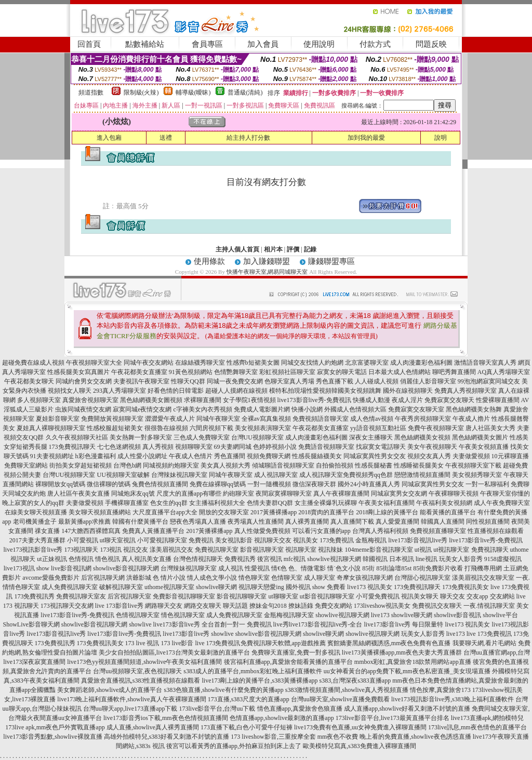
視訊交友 (136, 550)
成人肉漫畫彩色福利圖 (421, 363)
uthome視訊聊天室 (169, 587)
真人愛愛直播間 (397, 522)
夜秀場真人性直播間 (256, 522)
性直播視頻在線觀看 (496, 531)
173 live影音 (177, 643)
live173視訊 (19, 568)
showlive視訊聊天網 (334, 559)
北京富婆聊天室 (367, 363)
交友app (477, 596)
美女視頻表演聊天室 (263, 428)
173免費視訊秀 (34, 596)
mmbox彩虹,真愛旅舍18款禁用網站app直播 (413, 662)
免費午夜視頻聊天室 (436, 428)
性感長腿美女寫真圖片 (78, 372)
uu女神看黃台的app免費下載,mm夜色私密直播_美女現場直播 (407, 671)
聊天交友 (453, 596)
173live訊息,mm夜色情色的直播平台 (477, 727)
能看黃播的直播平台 (448, 512)
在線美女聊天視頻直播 (36, 512)
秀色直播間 (230, 456)
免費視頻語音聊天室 (321, 419)
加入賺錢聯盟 (267, 261)
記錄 (310, 249)
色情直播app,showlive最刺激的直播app (282, 718)
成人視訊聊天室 (276, 475)
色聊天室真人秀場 (289, 381)
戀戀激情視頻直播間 (422, 475)
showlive (140, 624)
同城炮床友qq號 (133, 494)
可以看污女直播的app (321, 531)
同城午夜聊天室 (218, 419)
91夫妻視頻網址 (52, 456)
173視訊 (111, 550)
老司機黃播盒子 (35, 522)
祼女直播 (47, 531)
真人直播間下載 (352, 522)
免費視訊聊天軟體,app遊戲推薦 (283, 643)
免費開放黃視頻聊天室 (112, 419)
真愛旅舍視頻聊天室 (90, 400)
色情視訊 (81, 559)
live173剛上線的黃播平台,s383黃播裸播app (260, 681)
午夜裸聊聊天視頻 (454, 494)
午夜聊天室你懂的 (505, 494)
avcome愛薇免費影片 (51, 578)
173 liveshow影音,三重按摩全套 (273, 737)
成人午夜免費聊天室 (502, 503)
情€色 (279, 568)
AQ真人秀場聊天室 (504, 372)
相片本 (273, 249)
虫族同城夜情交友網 (83, 409)
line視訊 (427, 559)
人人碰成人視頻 (377, 381)
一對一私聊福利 (487, 484)
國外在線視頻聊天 (408, 391)
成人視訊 (231, 568)
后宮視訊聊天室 (129, 596)
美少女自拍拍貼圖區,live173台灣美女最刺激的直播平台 (174, 652)
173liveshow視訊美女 (382, 606)
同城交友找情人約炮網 (312, 363)
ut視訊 (423, 550)
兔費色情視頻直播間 (160, 484)
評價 (293, 249)
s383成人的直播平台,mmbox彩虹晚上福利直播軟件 (252, 671)
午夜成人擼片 (471, 419)
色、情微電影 (307, 568)
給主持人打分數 (248, 138)
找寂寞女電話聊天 (381, 447)
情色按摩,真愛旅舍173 (440, 690)
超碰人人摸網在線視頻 (236, 391)
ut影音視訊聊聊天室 (327, 596)
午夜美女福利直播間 (387, 503)
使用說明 (319, 44)
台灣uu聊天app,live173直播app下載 (130, 709)
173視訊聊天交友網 (67, 606)
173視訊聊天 (81, 550)
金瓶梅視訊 (371, 540)
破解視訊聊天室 (121, 587)
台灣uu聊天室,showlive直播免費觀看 (340, 699)
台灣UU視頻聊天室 (257, 437)
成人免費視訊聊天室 (70, 587)
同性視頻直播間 (488, 522)
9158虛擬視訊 (503, 559)
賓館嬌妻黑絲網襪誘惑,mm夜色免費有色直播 (389, 643)
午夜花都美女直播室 (139, 372)
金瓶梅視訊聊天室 (289, 615)
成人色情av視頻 (372, 419)
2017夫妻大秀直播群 (37, 540)
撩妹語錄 (301, 606)
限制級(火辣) (141, 92)
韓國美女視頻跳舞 (356, 391)
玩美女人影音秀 (461, 559)
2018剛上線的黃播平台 (387, 512)
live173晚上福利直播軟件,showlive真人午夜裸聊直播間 (131, 699)
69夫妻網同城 (233, 447)
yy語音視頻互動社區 (378, 428)
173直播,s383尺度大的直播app (249, 699)
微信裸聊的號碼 (109, 484)
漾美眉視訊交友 (171, 550)
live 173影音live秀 (119, 606)
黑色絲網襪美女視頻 (422, 437)
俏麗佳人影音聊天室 (428, 381)
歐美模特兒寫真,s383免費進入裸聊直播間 (360, 746)
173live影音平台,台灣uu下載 (217, 709)
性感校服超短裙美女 (115, 428)
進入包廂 (109, 138)
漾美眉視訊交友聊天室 (483, 578)
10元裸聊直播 (510, 456)
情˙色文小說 (344, 568)
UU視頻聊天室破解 (123, 475)
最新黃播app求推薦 (84, 522)
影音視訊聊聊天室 (242, 596)
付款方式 (375, 44)
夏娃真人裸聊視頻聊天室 (51, 428)
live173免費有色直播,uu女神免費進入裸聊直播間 (360, 727)
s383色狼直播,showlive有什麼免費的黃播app (224, 690)
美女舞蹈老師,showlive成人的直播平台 (110, 690)
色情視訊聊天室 (138, 615)
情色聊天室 (254, 578)
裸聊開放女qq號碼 (60, 484)
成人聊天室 (320, 578)
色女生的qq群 (169, 503)
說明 (441, 138)
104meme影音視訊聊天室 (378, 550)
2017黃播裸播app (274, 512)
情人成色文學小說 (212, 578)
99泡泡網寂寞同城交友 (489, 381)
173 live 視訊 (142, 643)
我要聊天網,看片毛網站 (484, 643)
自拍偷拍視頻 (335, 465)
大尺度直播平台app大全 (165, 512)
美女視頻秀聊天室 (477, 475)
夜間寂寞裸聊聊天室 (284, 494)
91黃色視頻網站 (191, 372)
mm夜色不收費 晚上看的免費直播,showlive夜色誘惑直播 (394, 737)
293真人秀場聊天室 (119, 391)
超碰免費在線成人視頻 (33, 363)
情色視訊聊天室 (183, 615)
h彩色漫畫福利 (96, 456)
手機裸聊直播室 (127, 503)
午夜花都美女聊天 (29, 381)
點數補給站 (145, 44)
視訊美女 (305, 540)
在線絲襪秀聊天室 (200, 363)
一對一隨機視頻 (269, 484)
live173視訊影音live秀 (33, 550)
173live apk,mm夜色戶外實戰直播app (55, 727)
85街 (368, 568)
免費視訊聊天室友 (81, 596)
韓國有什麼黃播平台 (140, 522)
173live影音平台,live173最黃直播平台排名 (393, 718)
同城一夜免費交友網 (235, 381)
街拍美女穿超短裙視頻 (81, 465)
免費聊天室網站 (26, 465)
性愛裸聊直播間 (498, 400)
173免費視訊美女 (465, 587)
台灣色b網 (127, 465)
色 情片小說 (169, 578)
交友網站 (502, 596)
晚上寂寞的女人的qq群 (33, 503)
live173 (380, 615)
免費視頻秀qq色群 (368, 475)
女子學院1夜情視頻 (249, 400)
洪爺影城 (139, 578)
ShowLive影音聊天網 (31, 624)
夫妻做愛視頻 (471, 456)
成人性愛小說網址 (142, 456)
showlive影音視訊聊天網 (126, 568)
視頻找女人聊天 (70, 391)
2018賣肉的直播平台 (326, 512)
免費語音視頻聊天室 (326, 447)
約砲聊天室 (238, 494)
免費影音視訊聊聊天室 (184, 596)
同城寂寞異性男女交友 (375, 456)
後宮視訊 (270, 559)
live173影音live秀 (186, 634)
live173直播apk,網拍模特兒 (487, 718)
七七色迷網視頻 (119, 447)
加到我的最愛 (366, 138)
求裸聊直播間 (203, 400)
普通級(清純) (245, 92)
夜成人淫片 (407, 400)
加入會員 (263, 44)
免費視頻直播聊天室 (438, 531)
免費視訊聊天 (490, 550)
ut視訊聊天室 (451, 550)
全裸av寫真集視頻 (266, 419)
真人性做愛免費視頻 (262, 531)
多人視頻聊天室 (39, 400)
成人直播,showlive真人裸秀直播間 (153, 727)
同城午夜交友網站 (149, 363)
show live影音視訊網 (64, 568)
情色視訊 (108, 559)
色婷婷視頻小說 (275, 447)
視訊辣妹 (330, 550)
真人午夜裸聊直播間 (341, 494)
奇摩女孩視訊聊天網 (365, 578)
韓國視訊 (375, 559)
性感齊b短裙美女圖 (253, 363)
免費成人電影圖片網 (262, 409)
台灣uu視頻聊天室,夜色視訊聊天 (137, 671)
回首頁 (89, 44)
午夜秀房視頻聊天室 (423, 419)
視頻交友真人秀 (429, 456)
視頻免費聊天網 (269, 456)
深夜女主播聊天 (371, 437)
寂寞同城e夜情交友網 (142, 409)
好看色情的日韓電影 (176, 391)
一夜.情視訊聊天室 (489, 606)
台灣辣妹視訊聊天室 (179, 475)
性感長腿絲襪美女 (317, 456)
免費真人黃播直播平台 (153, 531)
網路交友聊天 (203, 606)
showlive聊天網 (216, 587)
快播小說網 (307, 409)
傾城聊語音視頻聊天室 (283, 465)
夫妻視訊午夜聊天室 (141, 381)
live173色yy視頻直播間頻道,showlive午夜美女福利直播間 (144, 662)
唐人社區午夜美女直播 (78, 494)
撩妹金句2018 (268, 606)
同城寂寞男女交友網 (399, 494)
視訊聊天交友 (273, 540)
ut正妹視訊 (52, 559)
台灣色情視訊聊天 (198, 559)
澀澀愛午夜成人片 (170, 419)
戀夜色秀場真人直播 (198, 522)
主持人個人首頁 (237, 249)
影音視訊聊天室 (262, 550)
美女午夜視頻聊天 (432, 447)
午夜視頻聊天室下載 (473, 465)
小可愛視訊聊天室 (162, 540)
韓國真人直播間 (443, 522)
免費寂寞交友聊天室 (416, 409)
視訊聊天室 (301, 550)
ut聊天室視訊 (118, 540)
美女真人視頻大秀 (225, 465)
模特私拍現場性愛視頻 (300, 391)
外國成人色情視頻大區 (355, 409)
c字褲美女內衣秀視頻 (203, 409)
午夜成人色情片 (191, 456)
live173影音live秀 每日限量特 (404, 624)
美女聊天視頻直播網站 (100, 512)
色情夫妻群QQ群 (270, 503)
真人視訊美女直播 (147, 559)
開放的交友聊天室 (224, 512)
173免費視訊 (337, 540)
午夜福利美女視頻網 (444, 503)
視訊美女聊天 (420, 596)
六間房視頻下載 (211, 428)
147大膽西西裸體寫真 (91, 531)
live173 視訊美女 (370, 587)
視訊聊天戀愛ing (261, 587)
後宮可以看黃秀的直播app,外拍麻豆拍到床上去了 (234, 746)
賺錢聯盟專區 (331, 261)
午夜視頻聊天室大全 (94, 363)
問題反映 (431, 44)
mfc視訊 (295, 559)
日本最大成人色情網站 (400, 372)
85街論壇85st (394, 568)
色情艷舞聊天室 (236, 372)
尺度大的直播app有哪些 (189, 494)
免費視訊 (201, 540)
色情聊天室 (287, 578)
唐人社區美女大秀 (490, 428)
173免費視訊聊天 (72, 447)
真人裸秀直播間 (307, 522)
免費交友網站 (334, 606)
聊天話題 (235, 606)
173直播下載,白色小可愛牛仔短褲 (247, 727)
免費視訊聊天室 (217, 550)
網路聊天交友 (164, 606)
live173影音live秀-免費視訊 (314, 400)
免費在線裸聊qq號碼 (218, 484)
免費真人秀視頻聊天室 (465, 391)
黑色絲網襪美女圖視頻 (151, 400)
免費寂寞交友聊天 (449, 400)
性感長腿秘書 (374, 465)
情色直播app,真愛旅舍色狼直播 (300, 709)
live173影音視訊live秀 (418, 540)
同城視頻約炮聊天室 (171, 465)
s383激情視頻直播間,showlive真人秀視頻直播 (347, 690)
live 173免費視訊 (489, 634)
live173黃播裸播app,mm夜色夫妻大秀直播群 (402, 652)
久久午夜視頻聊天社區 (77, 437)
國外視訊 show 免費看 (316, 587)
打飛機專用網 (483, 568)
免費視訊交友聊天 (437, 606)
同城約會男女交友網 (84, 381)
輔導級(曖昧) (193, 92)
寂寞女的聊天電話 (342, 372)
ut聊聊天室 (283, 596)
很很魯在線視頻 (166, 428)
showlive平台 (500, 615)
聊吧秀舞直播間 (454, 372)
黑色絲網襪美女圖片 (480, 437)
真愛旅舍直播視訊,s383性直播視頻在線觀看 (141, 681)
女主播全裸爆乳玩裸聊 (326, 503)
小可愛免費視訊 (378, 596)
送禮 (166, 138)
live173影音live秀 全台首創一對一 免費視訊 (212, 624)
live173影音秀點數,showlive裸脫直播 (52, 737)
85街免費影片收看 (438, 568)
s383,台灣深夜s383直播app (355, 681)
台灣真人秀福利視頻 (380, 531)
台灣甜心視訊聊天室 (422, 578)
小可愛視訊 (83, 540)
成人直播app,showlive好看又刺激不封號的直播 (407, 709)
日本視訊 (402, 559)
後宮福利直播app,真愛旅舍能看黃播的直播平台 (288, 662)
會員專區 (207, 44)
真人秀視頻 (158, 447)
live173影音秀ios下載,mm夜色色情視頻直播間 (166, 718)
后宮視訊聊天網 (103, 578)
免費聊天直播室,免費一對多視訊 (296, 652)
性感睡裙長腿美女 (419, 465)
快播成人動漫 (371, 400)
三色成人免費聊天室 (202, 437)
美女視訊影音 (234, 540)
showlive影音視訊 (457, 615)
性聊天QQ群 (188, 381)
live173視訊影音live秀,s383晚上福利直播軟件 (453, 699)
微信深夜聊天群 (314, 484)
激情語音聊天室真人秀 (485, 363)
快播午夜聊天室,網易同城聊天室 (267, 272)
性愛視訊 (257, 568)
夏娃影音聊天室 (58, 419)
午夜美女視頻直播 (484, 447)
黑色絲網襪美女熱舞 (474, 409)
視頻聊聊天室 (194, 447)
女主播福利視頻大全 (217, 503)
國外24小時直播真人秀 (369, 484)
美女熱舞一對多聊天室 (141, 437)
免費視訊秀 (240, 559)
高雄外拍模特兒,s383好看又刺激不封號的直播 (167, 737)
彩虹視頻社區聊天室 (287, 372)
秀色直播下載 (335, 381)
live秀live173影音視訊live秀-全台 (318, 624)
